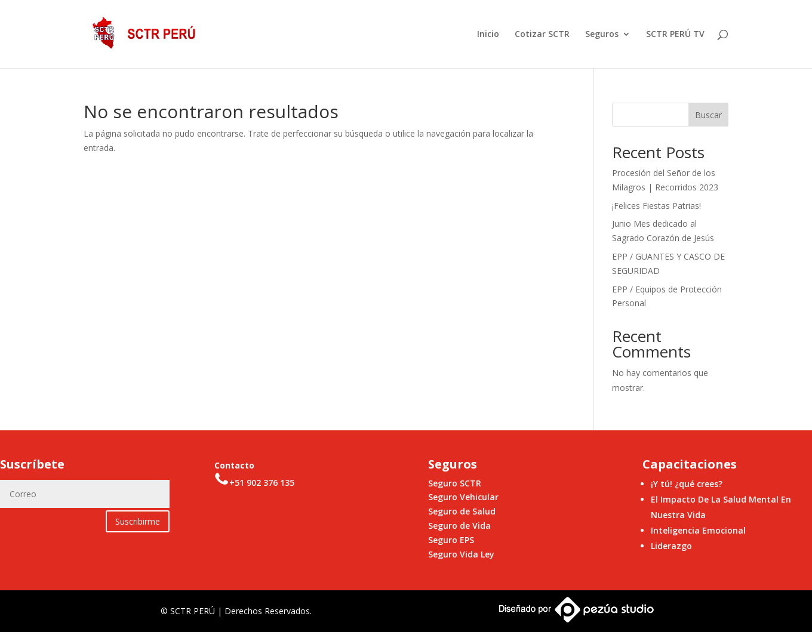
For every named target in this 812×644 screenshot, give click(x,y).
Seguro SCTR (455, 483)
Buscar (708, 115)
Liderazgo (671, 546)
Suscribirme (138, 521)
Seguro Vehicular (463, 497)
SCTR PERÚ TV (675, 35)
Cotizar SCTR (542, 35)
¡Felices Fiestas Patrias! (656, 206)
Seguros (602, 35)
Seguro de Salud (462, 511)
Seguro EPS (451, 540)
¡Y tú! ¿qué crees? (687, 484)
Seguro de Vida (459, 526)
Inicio (488, 35)
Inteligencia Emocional (698, 530)
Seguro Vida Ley (461, 554)
